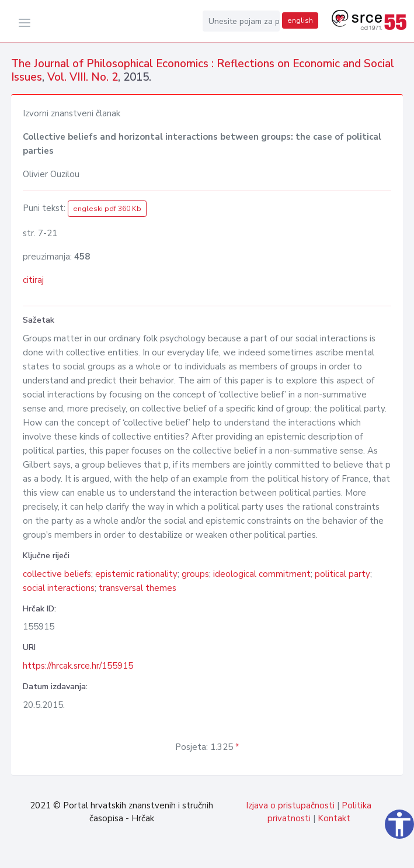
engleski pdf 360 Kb (107, 209)
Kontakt (334, 818)
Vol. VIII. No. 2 (83, 77)
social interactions (59, 588)
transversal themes (138, 588)
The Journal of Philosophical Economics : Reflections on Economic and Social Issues (203, 70)
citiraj (33, 280)
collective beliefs (57, 574)
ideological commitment (262, 574)
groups (195, 574)
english (300, 20)
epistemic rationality (136, 574)
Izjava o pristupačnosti (290, 805)
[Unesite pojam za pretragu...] (241, 21)
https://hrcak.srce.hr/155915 (78, 666)
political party (342, 574)
